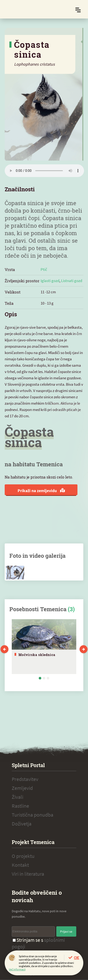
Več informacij (17, 969)
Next (84, 649)
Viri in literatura (28, 874)
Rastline (20, 806)
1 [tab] (40, 678)
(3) (71, 609)
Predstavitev (25, 779)
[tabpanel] (44, 647)
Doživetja (22, 824)
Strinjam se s (38, 943)
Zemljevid (22, 788)
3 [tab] (48, 678)
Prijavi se (66, 931)
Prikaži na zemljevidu (41, 491)
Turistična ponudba (33, 815)
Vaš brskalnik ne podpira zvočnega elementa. (44, 171)
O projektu (23, 856)
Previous (4, 649)
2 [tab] (44, 678)
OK (77, 958)
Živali (17, 797)
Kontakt (20, 865)
